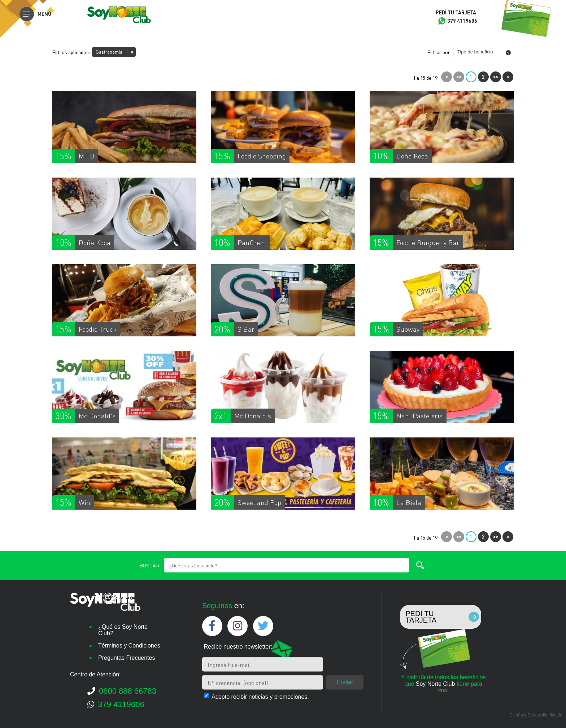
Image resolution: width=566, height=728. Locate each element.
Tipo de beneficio (475, 52)
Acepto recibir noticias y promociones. (260, 697)
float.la (556, 715)
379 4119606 (116, 704)
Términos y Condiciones (129, 646)
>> (496, 77)
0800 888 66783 (122, 691)
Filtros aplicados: (71, 52)
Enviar (345, 682)
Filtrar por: (439, 52)
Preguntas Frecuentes (127, 658)
